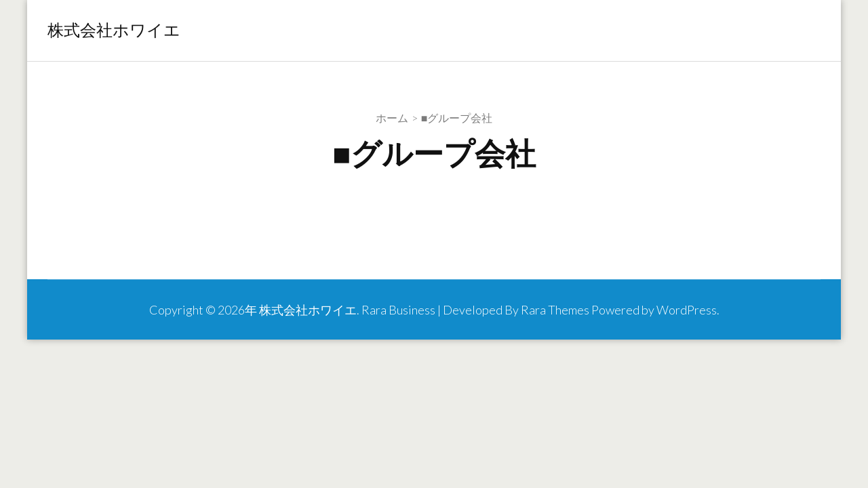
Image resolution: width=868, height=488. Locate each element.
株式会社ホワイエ (114, 30)
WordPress (687, 310)
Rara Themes (555, 310)
